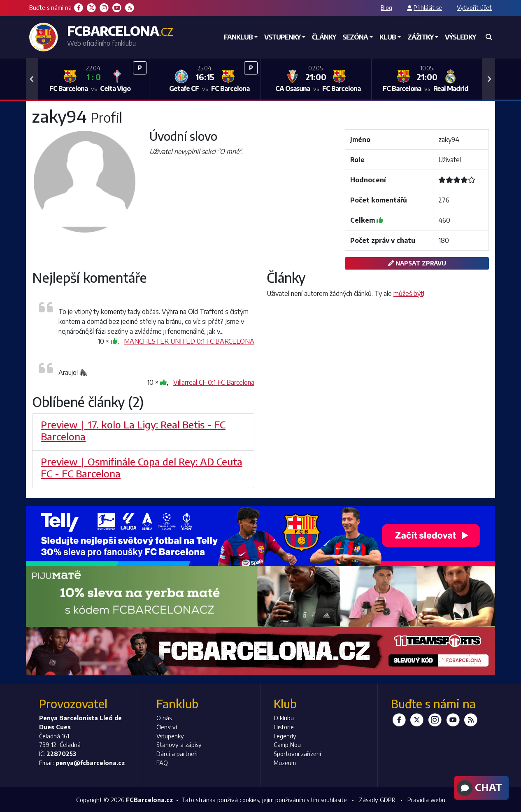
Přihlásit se (428, 7)
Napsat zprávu (417, 263)
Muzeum (285, 763)
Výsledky (460, 37)
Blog (386, 7)
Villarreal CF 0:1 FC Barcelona (214, 382)
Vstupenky (170, 736)
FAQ (162, 763)
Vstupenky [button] (282, 37)
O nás (164, 718)
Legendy (285, 736)
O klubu (284, 718)
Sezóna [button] (355, 37)
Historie (284, 727)
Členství (167, 727)
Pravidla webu (426, 800)
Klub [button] (388, 37)
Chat (478, 788)
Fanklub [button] (238, 37)
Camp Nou (287, 745)
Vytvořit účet (474, 7)
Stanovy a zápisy (179, 745)
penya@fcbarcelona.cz (90, 763)
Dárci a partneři (177, 754)
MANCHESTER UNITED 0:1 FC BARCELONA (189, 341)
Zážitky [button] (420, 37)
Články (324, 37)
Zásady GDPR (377, 800)
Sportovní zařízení (297, 754)
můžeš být (408, 293)
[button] (32, 79)
